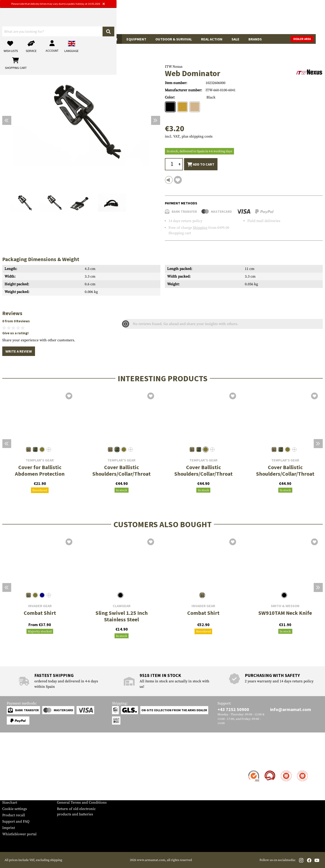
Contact (8, 771)
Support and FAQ (16, 821)
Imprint (9, 828)
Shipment (10, 777)
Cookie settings (15, 809)
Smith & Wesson (285, 606)
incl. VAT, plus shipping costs (189, 136)
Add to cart (201, 164)
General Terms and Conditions (82, 802)
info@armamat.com (291, 709)
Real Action (212, 39)
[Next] (156, 120)
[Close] (208, 4)
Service (11, 762)
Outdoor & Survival (174, 39)
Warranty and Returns (20, 790)
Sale (235, 39)
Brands (255, 39)
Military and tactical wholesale (82, 777)
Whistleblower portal (19, 834)
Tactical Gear (105, 39)
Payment (9, 784)
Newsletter (11, 796)
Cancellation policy (73, 796)
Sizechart (10, 802)
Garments (74, 39)
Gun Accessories (41, 39)
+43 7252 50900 (233, 709)
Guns (12, 39)
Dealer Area (311, 39)
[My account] (252, 19)
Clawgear (122, 606)
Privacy (63, 790)
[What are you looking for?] (145, 19)
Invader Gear (40, 606)
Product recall (14, 815)
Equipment (136, 39)
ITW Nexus (174, 67)
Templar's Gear (40, 460)
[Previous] (7, 120)
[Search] (192, 19)
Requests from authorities (78, 784)
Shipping (200, 228)
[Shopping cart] (295, 19)
